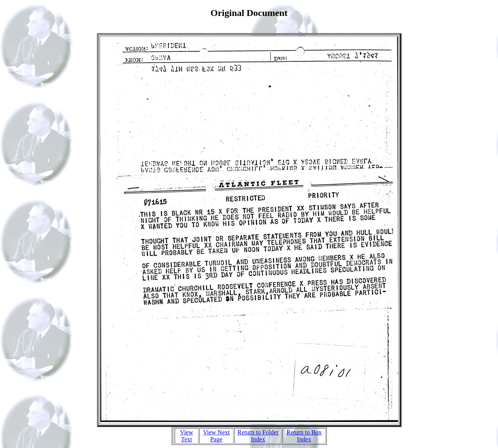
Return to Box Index (304, 436)
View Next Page (217, 436)
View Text (187, 436)
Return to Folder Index (258, 436)
